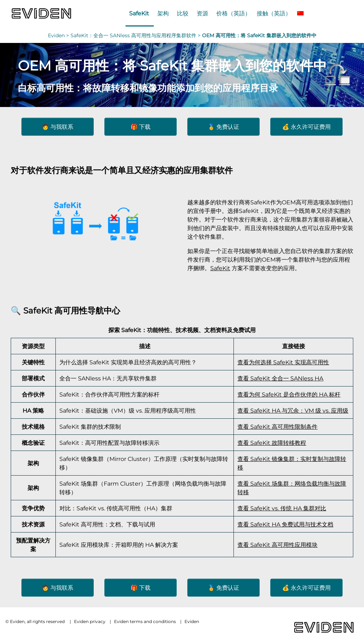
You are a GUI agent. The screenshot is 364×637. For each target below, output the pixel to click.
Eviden (192, 621)
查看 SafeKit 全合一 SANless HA (280, 378)
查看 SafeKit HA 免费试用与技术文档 (285, 524)
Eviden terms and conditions (145, 621)
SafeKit (139, 13)
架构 (163, 13)
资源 (202, 13)
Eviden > (59, 35)
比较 (183, 13)
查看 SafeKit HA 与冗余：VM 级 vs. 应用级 (293, 410)
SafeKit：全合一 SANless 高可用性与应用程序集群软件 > (136, 35)
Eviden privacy (90, 621)
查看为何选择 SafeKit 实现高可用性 (283, 362)
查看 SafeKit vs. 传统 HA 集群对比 (282, 508)
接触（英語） (274, 13)
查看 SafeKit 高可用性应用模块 (277, 545)
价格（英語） (233, 13)
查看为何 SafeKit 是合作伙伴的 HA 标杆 (289, 394)
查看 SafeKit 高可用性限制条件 (277, 427)
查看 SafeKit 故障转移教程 (272, 443)
